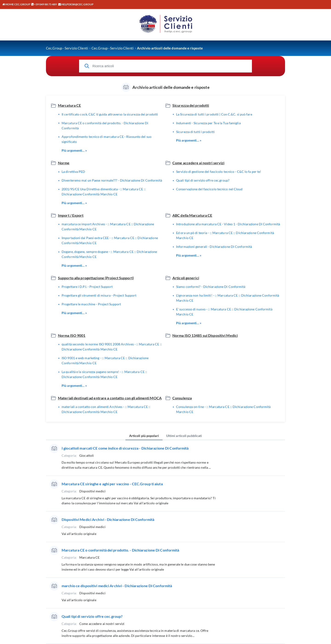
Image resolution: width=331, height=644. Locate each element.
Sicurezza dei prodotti (191, 105)
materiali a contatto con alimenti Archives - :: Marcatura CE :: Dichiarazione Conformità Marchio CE (106, 409)
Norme (64, 163)
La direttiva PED (73, 172)
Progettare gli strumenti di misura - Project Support (99, 295)
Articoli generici (186, 278)
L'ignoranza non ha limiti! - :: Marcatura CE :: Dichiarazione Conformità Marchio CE (228, 298)
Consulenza (182, 398)
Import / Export (71, 215)
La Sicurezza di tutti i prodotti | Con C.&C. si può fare (214, 114)
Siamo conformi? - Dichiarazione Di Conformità (211, 287)
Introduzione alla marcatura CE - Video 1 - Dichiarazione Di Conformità (228, 224)
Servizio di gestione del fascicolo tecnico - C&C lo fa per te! (219, 172)
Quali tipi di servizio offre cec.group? (203, 180)
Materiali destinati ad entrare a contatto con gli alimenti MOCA (110, 398)
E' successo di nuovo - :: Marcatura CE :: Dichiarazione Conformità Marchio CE (224, 312)
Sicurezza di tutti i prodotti (195, 132)
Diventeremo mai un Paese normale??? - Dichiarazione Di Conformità (112, 180)
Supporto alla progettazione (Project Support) (96, 278)
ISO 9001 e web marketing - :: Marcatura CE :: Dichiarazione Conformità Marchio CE (105, 360)
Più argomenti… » (74, 150)
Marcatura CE (69, 105)
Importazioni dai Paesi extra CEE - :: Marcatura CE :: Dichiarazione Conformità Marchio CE (110, 240)
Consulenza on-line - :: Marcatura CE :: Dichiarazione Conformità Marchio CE (223, 409)
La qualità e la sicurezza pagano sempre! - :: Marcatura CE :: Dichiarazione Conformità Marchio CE (104, 374)
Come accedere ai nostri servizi (198, 163)
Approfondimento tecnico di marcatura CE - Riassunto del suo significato (107, 139)
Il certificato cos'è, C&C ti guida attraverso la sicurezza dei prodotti (110, 114)
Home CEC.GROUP (16, 4)
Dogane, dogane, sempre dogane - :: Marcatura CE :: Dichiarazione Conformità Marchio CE (109, 254)
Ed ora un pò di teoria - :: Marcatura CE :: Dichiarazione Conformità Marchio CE (225, 235)
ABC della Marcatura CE (192, 215)
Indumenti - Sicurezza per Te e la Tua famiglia (208, 123)
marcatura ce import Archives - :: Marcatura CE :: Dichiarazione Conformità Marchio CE (108, 227)
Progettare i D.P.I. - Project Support (87, 287)
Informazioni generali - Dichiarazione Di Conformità (214, 247)
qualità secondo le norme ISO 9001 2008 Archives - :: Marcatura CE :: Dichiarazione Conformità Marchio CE (112, 347)
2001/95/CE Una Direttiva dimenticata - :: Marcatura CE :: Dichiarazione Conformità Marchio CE (104, 192)
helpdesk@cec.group (77, 4)
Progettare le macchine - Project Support (91, 304)
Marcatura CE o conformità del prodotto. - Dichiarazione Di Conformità (105, 126)
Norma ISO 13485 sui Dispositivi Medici (205, 335)
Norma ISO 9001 (72, 335)
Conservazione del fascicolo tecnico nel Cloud (209, 189)
